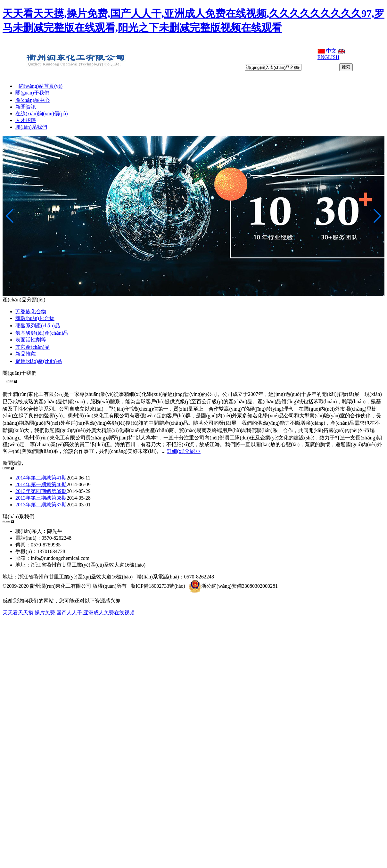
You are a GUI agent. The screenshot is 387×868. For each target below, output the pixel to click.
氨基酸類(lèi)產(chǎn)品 (42, 333)
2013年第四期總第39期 (41, 491)
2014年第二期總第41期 (41, 478)
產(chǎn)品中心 (33, 100)
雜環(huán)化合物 (35, 318)
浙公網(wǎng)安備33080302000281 (233, 586)
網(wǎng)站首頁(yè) (41, 86)
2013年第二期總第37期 (41, 505)
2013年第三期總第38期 (41, 498)
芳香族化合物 (31, 311)
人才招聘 (26, 120)
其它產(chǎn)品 (33, 347)
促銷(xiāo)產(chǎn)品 (39, 361)
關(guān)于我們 (32, 93)
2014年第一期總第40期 (41, 484)
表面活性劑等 (31, 340)
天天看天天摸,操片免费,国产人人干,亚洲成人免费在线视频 (69, 613)
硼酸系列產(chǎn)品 (38, 326)
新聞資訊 (26, 107)
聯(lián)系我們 (31, 127)
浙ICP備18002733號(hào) (158, 586)
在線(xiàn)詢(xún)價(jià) (42, 114)
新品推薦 (26, 354)
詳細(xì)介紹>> (184, 451)
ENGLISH (328, 57)
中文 (331, 51)
